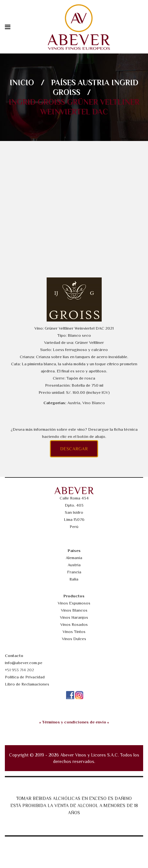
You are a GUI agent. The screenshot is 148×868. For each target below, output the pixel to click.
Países (63, 82)
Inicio (22, 82)
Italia (74, 579)
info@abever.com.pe (24, 663)
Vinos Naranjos (74, 617)
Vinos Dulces (74, 639)
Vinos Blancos (74, 610)
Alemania (74, 558)
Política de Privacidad (25, 677)
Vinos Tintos (74, 632)
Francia (74, 572)
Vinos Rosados (74, 624)
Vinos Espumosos (74, 603)
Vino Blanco (94, 403)
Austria (94, 82)
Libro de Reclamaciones (27, 684)
